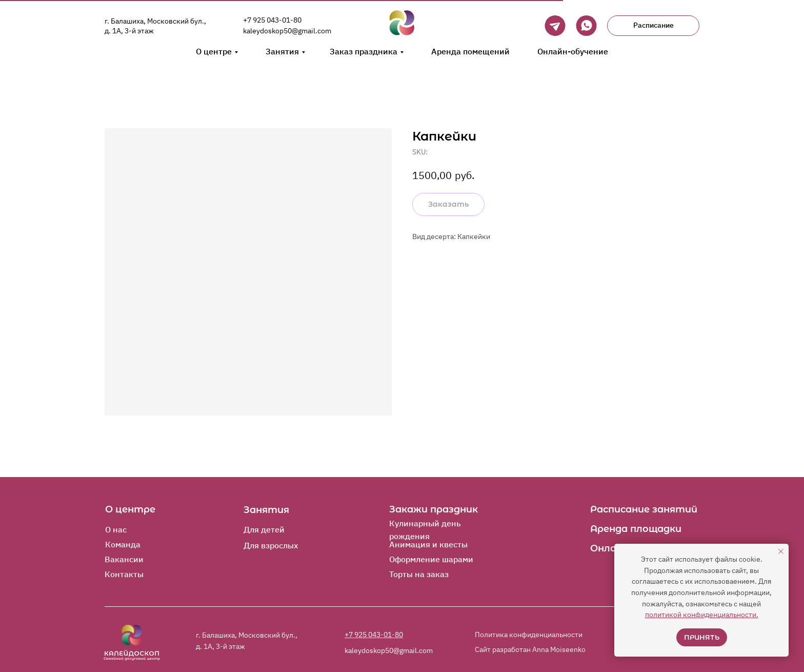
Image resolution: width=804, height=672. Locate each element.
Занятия (282, 51)
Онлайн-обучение (573, 51)
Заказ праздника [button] (364, 51)
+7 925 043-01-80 (272, 20)
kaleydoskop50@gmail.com (287, 31)
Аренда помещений (470, 51)
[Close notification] (781, 551)
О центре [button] (214, 51)
